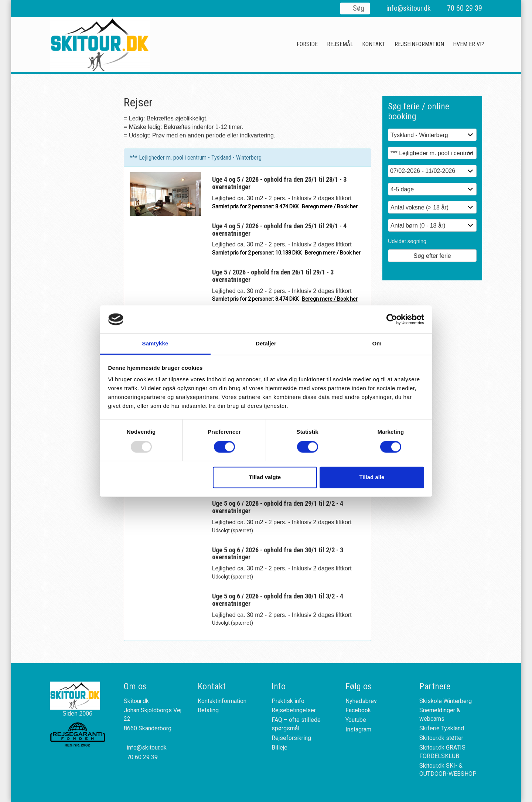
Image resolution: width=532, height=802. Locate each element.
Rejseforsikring (291, 738)
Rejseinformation (419, 44)
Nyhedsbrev (361, 701)
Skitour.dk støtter (441, 738)
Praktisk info (288, 701)
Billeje (279, 748)
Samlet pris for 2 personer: (285, 207)
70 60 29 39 (465, 8)
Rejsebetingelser (294, 710)
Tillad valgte (265, 477)
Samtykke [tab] (155, 344)
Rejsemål (340, 44)
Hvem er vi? (468, 44)
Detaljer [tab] (266, 344)
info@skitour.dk (409, 8)
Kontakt (374, 44)
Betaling (208, 710)
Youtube (356, 720)
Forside (307, 44)
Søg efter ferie (432, 256)
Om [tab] (377, 344)
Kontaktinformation (222, 701)
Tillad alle (372, 477)
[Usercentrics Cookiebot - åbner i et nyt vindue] (392, 319)
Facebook (358, 710)
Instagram (358, 729)
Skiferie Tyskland (442, 728)
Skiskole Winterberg (446, 701)
